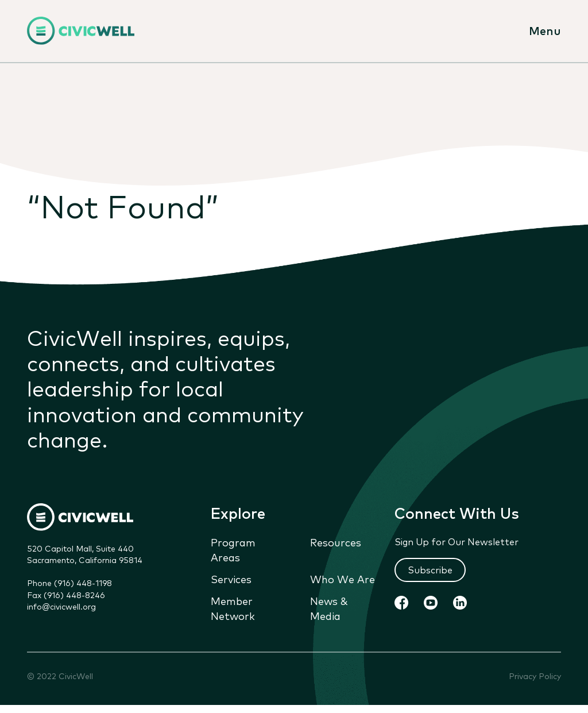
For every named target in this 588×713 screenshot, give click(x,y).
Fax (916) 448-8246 (66, 595)
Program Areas (233, 549)
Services (231, 579)
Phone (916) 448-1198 (69, 583)
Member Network (233, 608)
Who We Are (343, 579)
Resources (336, 542)
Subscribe (430, 569)
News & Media (329, 608)
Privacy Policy (535, 676)
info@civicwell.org (61, 606)
